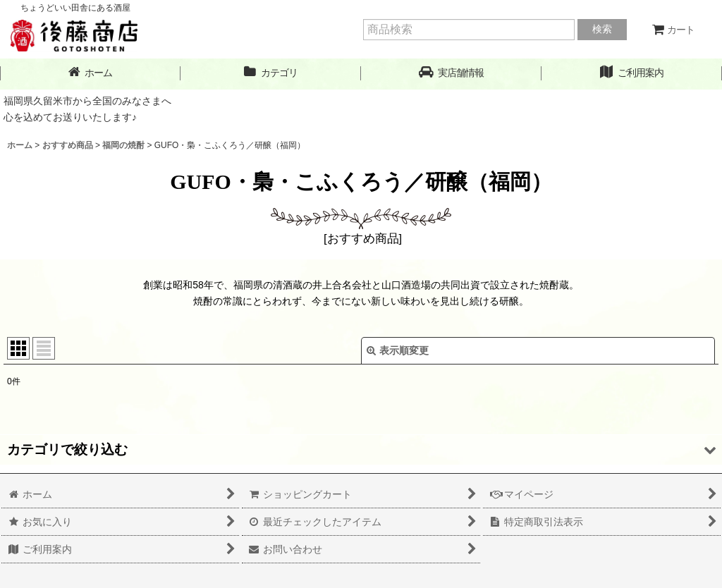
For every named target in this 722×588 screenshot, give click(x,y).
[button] (451, 73)
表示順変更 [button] (398, 350)
